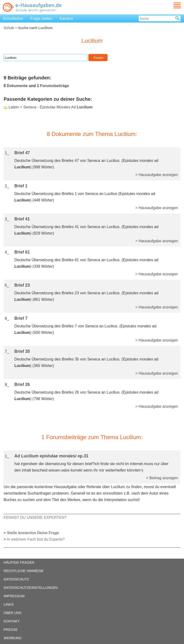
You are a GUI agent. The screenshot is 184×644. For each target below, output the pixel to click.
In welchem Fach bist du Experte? (36, 539)
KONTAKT (12, 621)
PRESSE (11, 630)
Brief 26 (22, 384)
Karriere (66, 19)
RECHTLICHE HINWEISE (24, 571)
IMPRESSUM (14, 596)
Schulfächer (13, 19)
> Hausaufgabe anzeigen (157, 175)
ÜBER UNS (12, 613)
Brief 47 (22, 153)
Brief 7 (21, 318)
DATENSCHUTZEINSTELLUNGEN (31, 588)
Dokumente (17, 86)
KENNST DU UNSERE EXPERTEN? (35, 517)
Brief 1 (21, 186)
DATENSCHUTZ (16, 579)
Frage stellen (42, 19)
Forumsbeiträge (55, 86)
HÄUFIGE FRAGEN (19, 562)
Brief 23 (22, 285)
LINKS (9, 604)
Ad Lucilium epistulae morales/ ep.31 (51, 456)
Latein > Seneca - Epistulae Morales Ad (50, 107)
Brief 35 (22, 351)
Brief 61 (22, 252)
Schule (9, 28)
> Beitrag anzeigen (162, 478)
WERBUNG (13, 638)
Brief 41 (22, 219)
